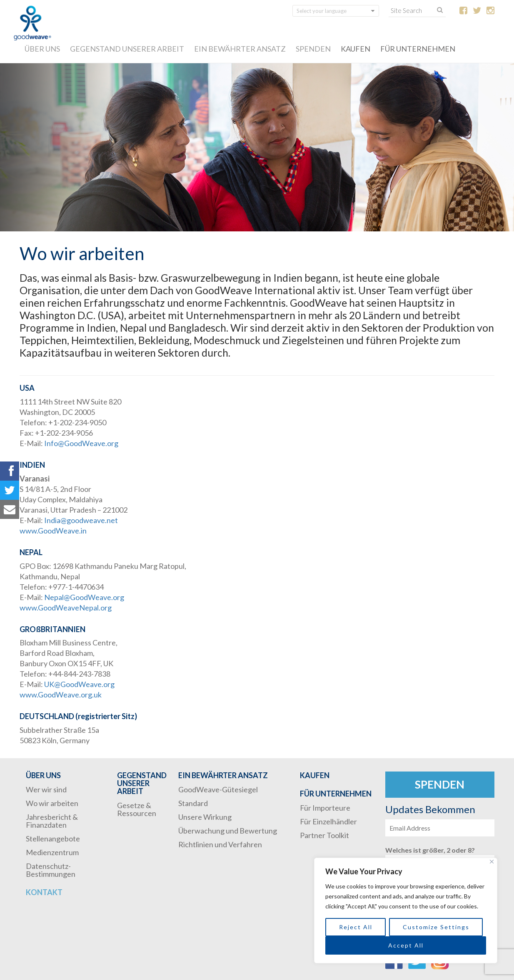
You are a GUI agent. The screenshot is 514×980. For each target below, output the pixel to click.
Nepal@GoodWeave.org (84, 597)
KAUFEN (356, 49)
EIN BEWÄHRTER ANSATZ (240, 49)
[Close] (492, 862)
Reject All (356, 927)
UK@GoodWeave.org (79, 684)
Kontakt (44, 892)
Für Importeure (325, 808)
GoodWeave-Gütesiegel (218, 789)
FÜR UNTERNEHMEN (418, 49)
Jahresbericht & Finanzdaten (52, 821)
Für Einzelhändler (328, 821)
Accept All (406, 945)
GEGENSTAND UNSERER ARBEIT (127, 49)
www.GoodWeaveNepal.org (66, 608)
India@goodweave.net (81, 520)
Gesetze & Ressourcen (137, 809)
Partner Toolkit (324, 835)
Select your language (322, 11)
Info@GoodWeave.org (81, 443)
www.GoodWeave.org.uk (61, 695)
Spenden (440, 784)
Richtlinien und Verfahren (220, 844)
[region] (406, 911)
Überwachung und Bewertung (228, 831)
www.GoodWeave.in (53, 531)
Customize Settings (436, 927)
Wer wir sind (46, 789)
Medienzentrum (52, 852)
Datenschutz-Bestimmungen (51, 870)
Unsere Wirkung (205, 817)
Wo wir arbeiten (52, 803)
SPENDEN (313, 49)
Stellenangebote (53, 839)
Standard (193, 803)
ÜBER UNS (42, 49)
